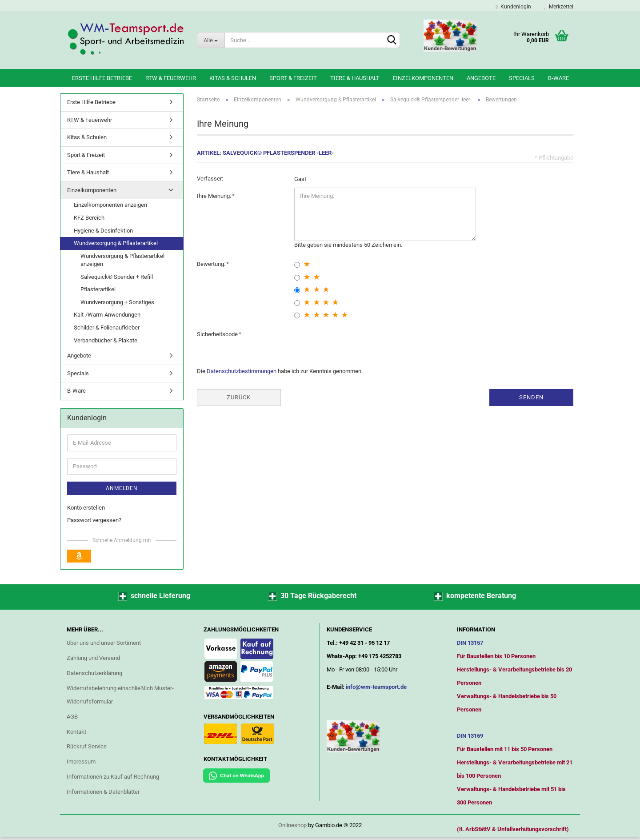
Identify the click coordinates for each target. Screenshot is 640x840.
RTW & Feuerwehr (171, 78)
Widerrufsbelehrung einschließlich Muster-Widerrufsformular (120, 695)
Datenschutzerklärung (94, 673)
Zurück (239, 397)
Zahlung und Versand (93, 658)
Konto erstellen (86, 508)
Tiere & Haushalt (355, 78)
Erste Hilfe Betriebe (102, 78)
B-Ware (558, 78)
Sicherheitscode (218, 334)
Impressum (81, 762)
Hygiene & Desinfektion (103, 231)
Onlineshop (292, 825)
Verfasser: (210, 179)
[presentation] (362, 343)
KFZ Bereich (89, 218)
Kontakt (76, 732)
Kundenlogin (514, 7)
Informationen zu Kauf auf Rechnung (113, 777)
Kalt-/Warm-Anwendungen (107, 315)
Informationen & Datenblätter (103, 792)
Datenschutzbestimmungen (242, 371)
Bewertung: (212, 264)
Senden (531, 397)
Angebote (481, 78)
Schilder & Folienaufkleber (107, 328)
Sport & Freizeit (293, 78)
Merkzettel (559, 7)
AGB (72, 717)
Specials (522, 78)
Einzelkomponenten (423, 78)
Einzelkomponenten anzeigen (110, 205)
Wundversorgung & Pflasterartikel (116, 243)
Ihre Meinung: (215, 196)
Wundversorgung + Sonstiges (117, 302)
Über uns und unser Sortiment (104, 643)
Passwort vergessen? (94, 520)
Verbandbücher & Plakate (106, 340)
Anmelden (122, 488)
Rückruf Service (87, 746)
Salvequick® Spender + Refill (117, 277)
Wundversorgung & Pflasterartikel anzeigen (122, 260)
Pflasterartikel (98, 289)
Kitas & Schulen (233, 78)
